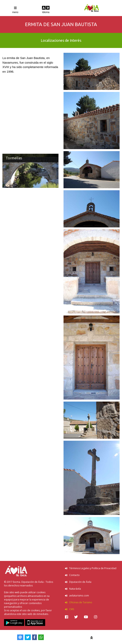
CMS (69, 609)
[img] (67, 617)
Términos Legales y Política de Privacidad (91, 568)
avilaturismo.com (77, 596)
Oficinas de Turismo (79, 602)
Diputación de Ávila (78, 582)
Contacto (72, 575)
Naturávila (73, 589)
